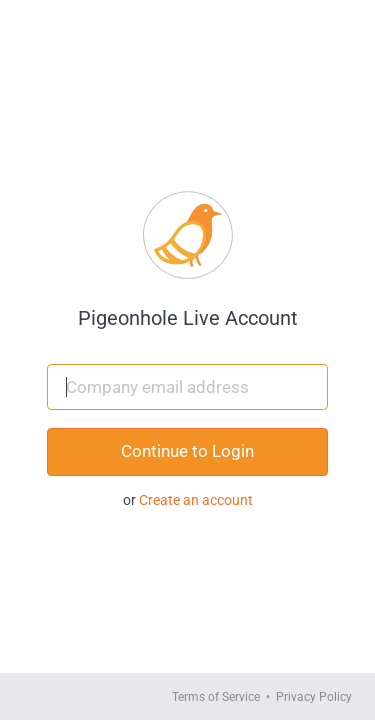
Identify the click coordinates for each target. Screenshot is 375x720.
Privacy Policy (314, 697)
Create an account (196, 500)
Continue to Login (187, 451)
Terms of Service (216, 697)
